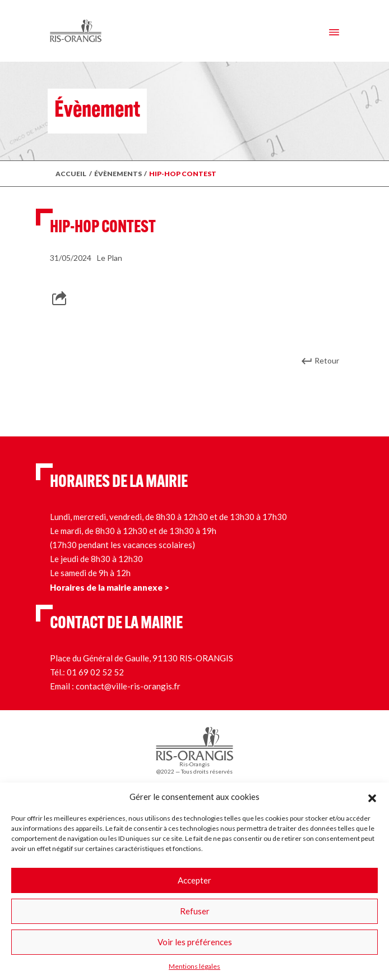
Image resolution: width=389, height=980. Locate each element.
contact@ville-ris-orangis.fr (128, 686)
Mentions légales (194, 966)
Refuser (195, 911)
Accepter (194, 880)
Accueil (71, 174)
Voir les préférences (195, 942)
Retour (327, 360)
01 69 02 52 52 (95, 672)
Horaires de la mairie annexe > (110, 587)
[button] (372, 797)
